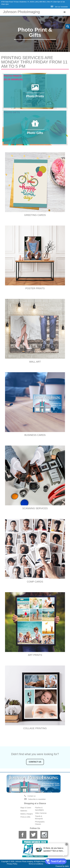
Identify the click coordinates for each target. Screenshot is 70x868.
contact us (35, 762)
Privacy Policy (12, 864)
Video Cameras (41, 813)
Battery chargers (27, 814)
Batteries (24, 811)
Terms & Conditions (36, 864)
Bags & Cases (26, 808)
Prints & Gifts (25, 817)
